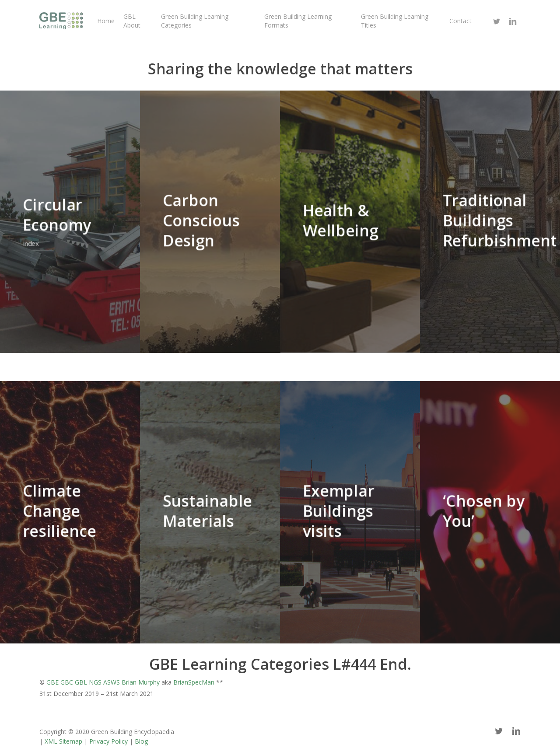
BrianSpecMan (194, 682)
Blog (141, 741)
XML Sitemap (63, 741)
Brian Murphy (141, 682)
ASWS (112, 682)
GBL (81, 682)
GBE (52, 682)
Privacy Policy (108, 741)
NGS (95, 682)
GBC (67, 682)
